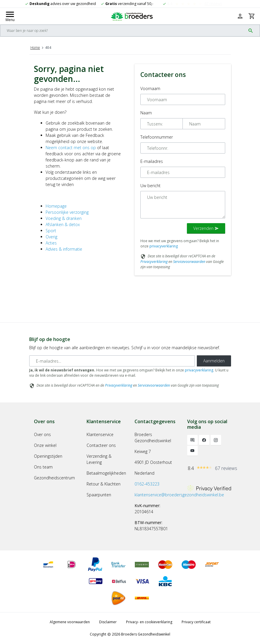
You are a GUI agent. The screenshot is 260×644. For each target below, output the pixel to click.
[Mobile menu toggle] (10, 16)
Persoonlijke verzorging (67, 212)
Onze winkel (45, 445)
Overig (51, 237)
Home (35, 48)
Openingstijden (48, 456)
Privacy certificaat (196, 622)
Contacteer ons (101, 445)
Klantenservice (100, 434)
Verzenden (206, 228)
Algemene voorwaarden (70, 622)
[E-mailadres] (112, 361)
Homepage (56, 206)
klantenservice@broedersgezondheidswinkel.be (179, 495)
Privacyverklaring (154, 262)
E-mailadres (152, 161)
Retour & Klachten (104, 484)
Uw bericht (150, 186)
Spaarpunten (99, 495)
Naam (146, 113)
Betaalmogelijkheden (106, 473)
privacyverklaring (164, 246)
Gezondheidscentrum (54, 478)
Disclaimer (108, 622)
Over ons (42, 434)
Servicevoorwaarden (189, 262)
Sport (51, 231)
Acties (51, 243)
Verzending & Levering (99, 459)
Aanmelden (214, 361)
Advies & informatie (64, 249)
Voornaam (150, 88)
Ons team (43, 467)
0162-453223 (147, 484)
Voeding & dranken (64, 218)
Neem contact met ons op (71, 148)
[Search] (123, 31)
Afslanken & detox (63, 224)
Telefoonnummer (157, 137)
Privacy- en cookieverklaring (149, 622)
